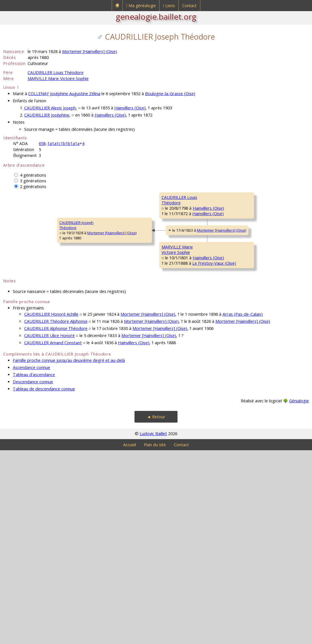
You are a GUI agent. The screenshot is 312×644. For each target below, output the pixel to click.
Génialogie (299, 595)
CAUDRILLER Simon (255, 197)
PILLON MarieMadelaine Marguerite (181, 425)
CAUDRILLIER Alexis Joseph (50, 108)
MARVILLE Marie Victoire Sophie (58, 79)
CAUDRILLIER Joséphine (47, 115)
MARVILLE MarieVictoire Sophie (98, 388)
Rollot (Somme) (204, 432)
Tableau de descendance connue (44, 583)
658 (42, 143)
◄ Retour (156, 611)
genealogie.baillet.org (156, 17)
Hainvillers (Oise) (130, 108)
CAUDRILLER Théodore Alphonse (56, 515)
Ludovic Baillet (153, 627)
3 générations (33, 181)
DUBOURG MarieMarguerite (253, 444)
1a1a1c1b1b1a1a (63, 143)
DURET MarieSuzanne (250, 302)
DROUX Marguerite (255, 231)
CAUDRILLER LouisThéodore (99, 251)
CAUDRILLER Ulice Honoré (49, 529)
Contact (189, 6)
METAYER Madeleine (256, 368)
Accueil (130, 638)
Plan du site (155, 638)
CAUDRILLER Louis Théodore (56, 73)
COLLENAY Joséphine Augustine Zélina (64, 94)
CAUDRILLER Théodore (181, 214)
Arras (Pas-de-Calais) (243, 508)
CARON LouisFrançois (250, 268)
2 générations (33, 187)
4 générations (33, 175)
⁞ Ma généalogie (141, 6)
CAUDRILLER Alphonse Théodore (56, 522)
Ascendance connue (31, 561)
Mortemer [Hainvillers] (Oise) (89, 51)
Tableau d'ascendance (34, 568)
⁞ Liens (169, 6)
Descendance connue (33, 575)
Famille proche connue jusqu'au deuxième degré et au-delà (69, 554)
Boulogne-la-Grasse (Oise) (170, 94)
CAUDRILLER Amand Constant (53, 536)
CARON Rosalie (175, 283)
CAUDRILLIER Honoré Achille (51, 508)
